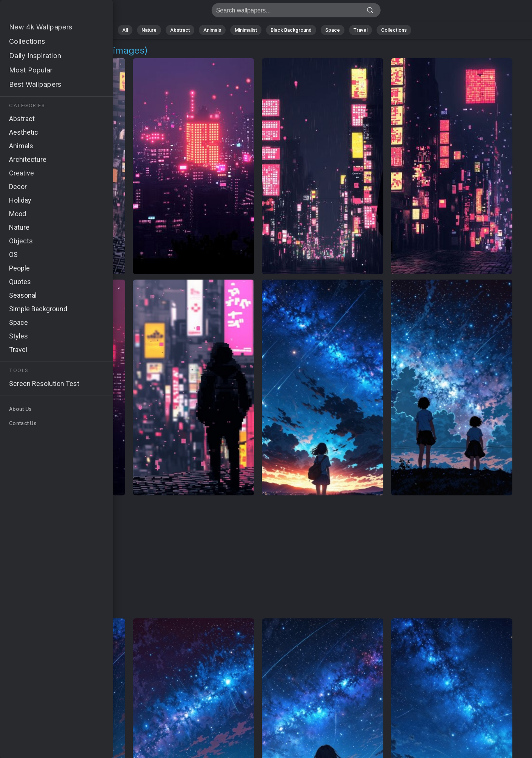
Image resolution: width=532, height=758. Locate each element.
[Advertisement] (258, 557)
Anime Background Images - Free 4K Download (45, 12)
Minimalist (246, 30)
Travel (361, 30)
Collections (394, 30)
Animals (212, 30)
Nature (149, 30)
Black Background (291, 30)
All (125, 30)
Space (333, 30)
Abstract (180, 30)
